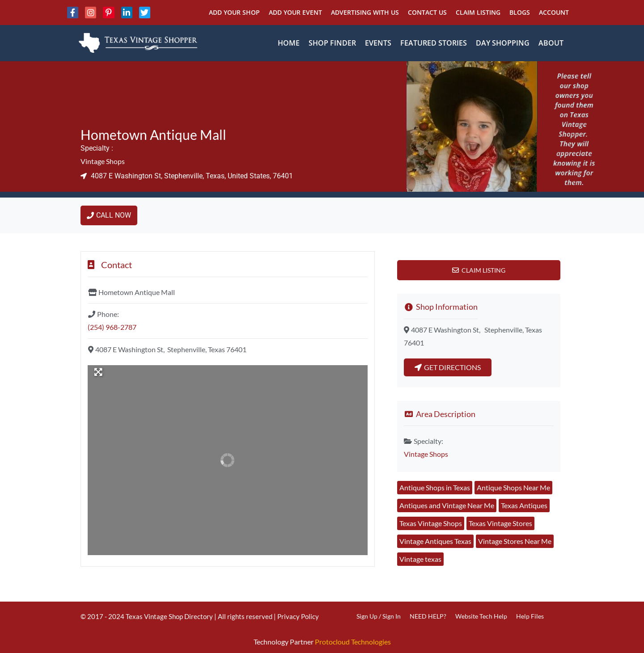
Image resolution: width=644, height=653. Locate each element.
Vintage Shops (103, 161)
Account (554, 12)
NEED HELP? (428, 616)
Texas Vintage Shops (431, 523)
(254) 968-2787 (112, 327)
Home (289, 43)
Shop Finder (332, 43)
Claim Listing (478, 12)
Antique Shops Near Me (513, 487)
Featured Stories (434, 43)
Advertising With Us (365, 12)
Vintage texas (420, 559)
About (551, 43)
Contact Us (427, 12)
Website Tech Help (481, 616)
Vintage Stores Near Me (515, 541)
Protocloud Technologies (353, 642)
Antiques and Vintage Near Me (447, 505)
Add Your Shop (234, 12)
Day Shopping (503, 43)
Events (378, 43)
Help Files (530, 616)
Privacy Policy (298, 616)
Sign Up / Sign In (379, 616)
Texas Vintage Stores (500, 523)
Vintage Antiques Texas (435, 541)
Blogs (520, 12)
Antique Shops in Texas (435, 487)
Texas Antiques (524, 505)
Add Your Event (295, 12)
